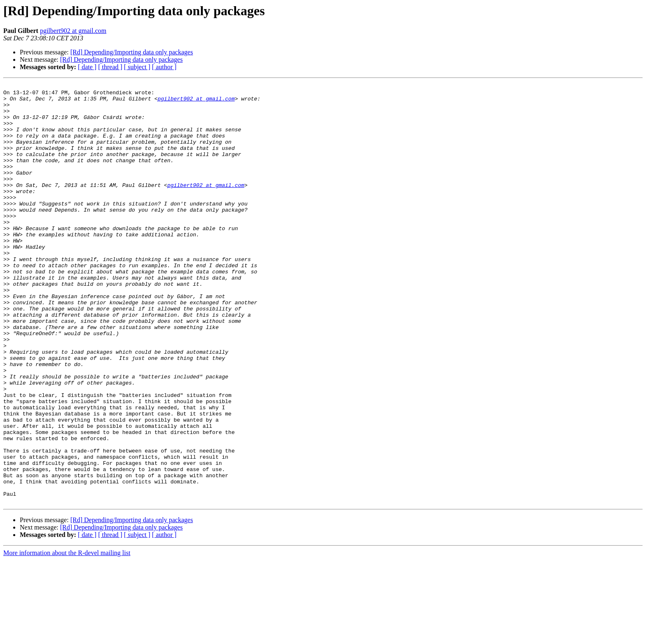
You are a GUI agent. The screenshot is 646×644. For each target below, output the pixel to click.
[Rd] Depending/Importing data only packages (132, 52)
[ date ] (87, 67)
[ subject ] (137, 67)
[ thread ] (110, 67)
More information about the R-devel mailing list (67, 637)
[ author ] (164, 67)
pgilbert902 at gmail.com (73, 31)
